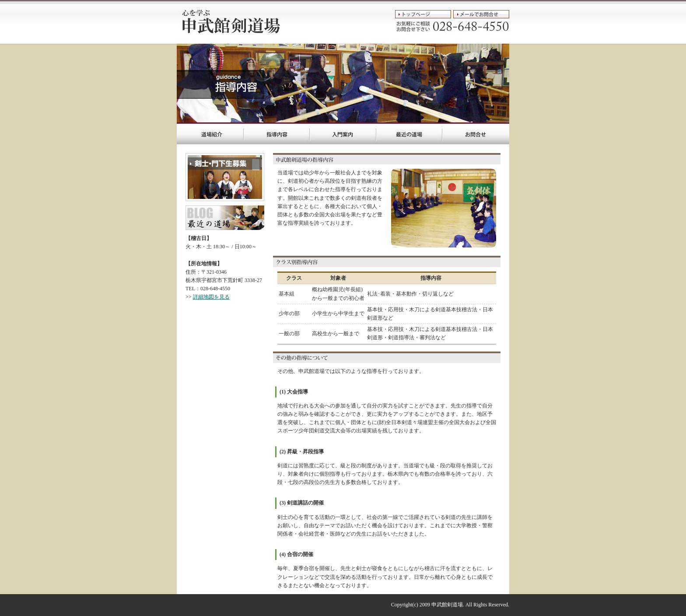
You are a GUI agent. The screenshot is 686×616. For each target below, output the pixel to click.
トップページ (423, 14)
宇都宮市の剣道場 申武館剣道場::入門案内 (343, 133)
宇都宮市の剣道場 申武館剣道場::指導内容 (277, 133)
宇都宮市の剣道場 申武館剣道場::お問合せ (476, 133)
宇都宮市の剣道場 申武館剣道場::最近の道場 (409, 133)
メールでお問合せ (481, 14)
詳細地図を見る (211, 297)
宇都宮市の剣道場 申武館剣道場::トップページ (210, 133)
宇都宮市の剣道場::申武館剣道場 (229, 22)
